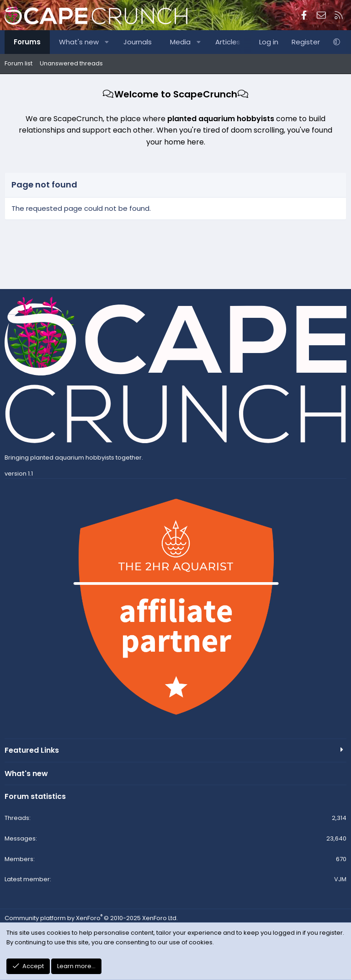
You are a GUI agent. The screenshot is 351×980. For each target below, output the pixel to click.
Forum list (19, 63)
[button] (107, 42)
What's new (79, 42)
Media (180, 42)
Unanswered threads (71, 63)
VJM (340, 879)
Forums (27, 42)
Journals (138, 42)
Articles (228, 42)
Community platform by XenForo (91, 918)
